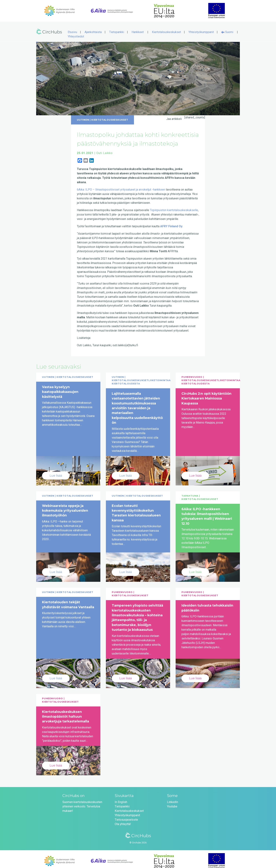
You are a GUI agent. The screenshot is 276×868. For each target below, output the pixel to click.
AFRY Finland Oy (171, 222)
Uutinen (83, 116)
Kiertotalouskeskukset (166, 28)
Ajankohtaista (93, 28)
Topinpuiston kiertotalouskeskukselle (174, 206)
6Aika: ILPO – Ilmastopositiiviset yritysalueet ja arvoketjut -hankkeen (121, 186)
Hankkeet (138, 28)
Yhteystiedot (76, 33)
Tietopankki (117, 28)
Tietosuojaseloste (126, 816)
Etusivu (72, 28)
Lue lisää (56, 472)
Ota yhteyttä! (123, 820)
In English (121, 798)
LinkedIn (172, 798)
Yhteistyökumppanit (201, 28)
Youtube (172, 803)
